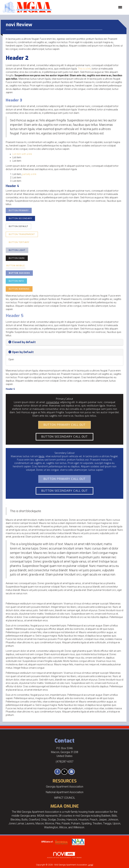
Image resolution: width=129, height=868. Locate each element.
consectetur (53, 402)
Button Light (17, 250)
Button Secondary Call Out (64, 437)
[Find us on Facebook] (58, 772)
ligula (41, 456)
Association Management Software (64, 855)
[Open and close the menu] (88, 7)
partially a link (29, 174)
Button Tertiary (19, 242)
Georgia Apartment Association (65, 787)
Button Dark (17, 258)
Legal (91, 865)
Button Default (18, 226)
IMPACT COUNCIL (65, 798)
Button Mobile (16, 266)
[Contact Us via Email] (71, 772)
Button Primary (19, 210)
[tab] (64, 342)
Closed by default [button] (24, 342)
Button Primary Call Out (64, 425)
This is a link (84, 69)
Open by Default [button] (23, 352)
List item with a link (22, 154)
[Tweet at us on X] (64, 772)
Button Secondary (20, 218)
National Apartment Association (65, 792)
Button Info (16, 281)
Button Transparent (22, 234)
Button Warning (19, 289)
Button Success (19, 273)
